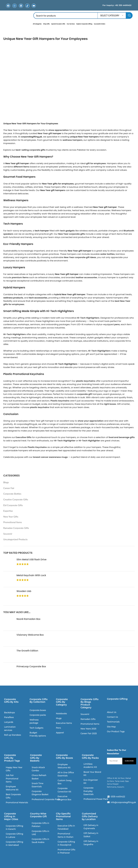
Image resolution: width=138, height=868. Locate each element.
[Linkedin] (21, 6)
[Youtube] (34, 6)
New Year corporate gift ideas (80, 257)
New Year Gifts (11, 516)
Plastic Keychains (37, 447)
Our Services (71, 24)
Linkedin (21, 8)
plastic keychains (40, 407)
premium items (20, 277)
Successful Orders (100, 24)
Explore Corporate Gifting (84, 24)
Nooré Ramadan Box (28, 619)
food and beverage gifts (122, 437)
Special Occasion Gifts (58, 24)
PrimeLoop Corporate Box (31, 666)
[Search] (83, 15)
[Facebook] (8, 6)
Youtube (34, 8)
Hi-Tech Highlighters (88, 318)
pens (117, 324)
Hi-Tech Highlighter (65, 440)
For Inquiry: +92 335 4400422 (114, 5)
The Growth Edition (27, 651)
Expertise (8, 511)
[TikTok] (27, 6)
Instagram (15, 8)
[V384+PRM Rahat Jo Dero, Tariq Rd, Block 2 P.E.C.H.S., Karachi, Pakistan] (121, 833)
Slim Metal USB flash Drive (31, 560)
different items (21, 167)
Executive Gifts (24, 437)
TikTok (27, 8)
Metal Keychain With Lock (31, 575)
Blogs (6, 482)
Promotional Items (13, 522)
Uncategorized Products (15, 539)
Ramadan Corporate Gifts (16, 528)
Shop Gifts (46, 24)
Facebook (8, 8)
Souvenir (8, 534)
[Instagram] (15, 6)
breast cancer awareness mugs (50, 457)
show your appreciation (91, 421)
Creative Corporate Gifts (16, 499)
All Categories (37, 24)
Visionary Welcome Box (30, 635)
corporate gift (84, 394)
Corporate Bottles (12, 494)
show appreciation (59, 130)
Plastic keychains (60, 401)
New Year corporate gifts (72, 234)
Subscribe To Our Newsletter (117, 752)
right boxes (110, 404)
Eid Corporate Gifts (13, 505)
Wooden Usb (24, 591)
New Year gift (45, 133)
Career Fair (9, 488)
